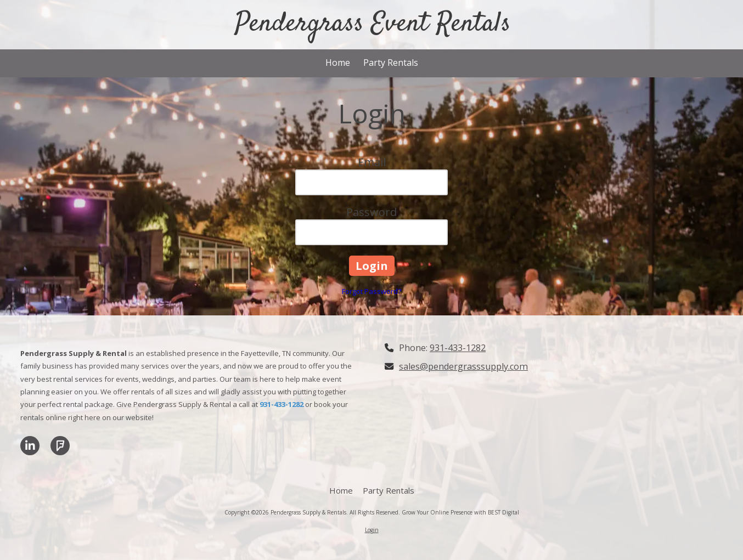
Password (371, 212)
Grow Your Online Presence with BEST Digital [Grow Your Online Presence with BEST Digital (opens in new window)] (460, 512)
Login (372, 530)
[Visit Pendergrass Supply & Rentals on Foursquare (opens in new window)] (60, 446)
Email (372, 162)
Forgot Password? (371, 291)
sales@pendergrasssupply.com (463, 366)
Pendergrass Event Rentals (373, 24)
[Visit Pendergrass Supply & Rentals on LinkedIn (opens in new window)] (30, 446)
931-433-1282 (458, 348)
